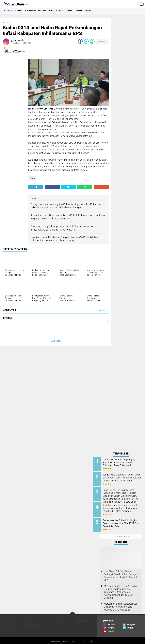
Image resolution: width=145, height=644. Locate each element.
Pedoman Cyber (70, 636)
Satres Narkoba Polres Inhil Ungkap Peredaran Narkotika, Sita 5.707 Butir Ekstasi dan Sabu (124, 521)
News (9, 22)
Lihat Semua (56, 341)
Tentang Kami (55, 636)
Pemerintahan (38, 11)
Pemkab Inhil (82, 616)
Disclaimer (83, 636)
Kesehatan (98, 11)
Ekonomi (86, 11)
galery (110, 11)
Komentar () (102, 41)
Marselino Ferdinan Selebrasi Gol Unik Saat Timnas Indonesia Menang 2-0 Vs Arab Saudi (120, 601)
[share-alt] (36, 187)
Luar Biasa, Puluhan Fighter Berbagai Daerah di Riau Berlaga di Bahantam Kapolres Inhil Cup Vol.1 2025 (121, 570)
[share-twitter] (86, 41)
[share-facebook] (80, 41)
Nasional (24, 11)
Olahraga (74, 11)
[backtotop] (72, 610)
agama (64, 11)
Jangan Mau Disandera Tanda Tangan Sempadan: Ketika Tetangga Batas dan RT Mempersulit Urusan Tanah (125, 478)
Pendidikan (8, 619)
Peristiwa (53, 11)
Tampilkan (103, 310)
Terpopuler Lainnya (121, 531)
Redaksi (93, 636)
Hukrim (13, 11)
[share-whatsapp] (92, 41)
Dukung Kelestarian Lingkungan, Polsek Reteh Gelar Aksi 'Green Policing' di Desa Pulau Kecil (124, 464)
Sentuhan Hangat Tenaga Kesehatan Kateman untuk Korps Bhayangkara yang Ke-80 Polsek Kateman (124, 507)
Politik (55, 619)
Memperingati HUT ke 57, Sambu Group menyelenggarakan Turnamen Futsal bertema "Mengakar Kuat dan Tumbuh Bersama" (120, 586)
